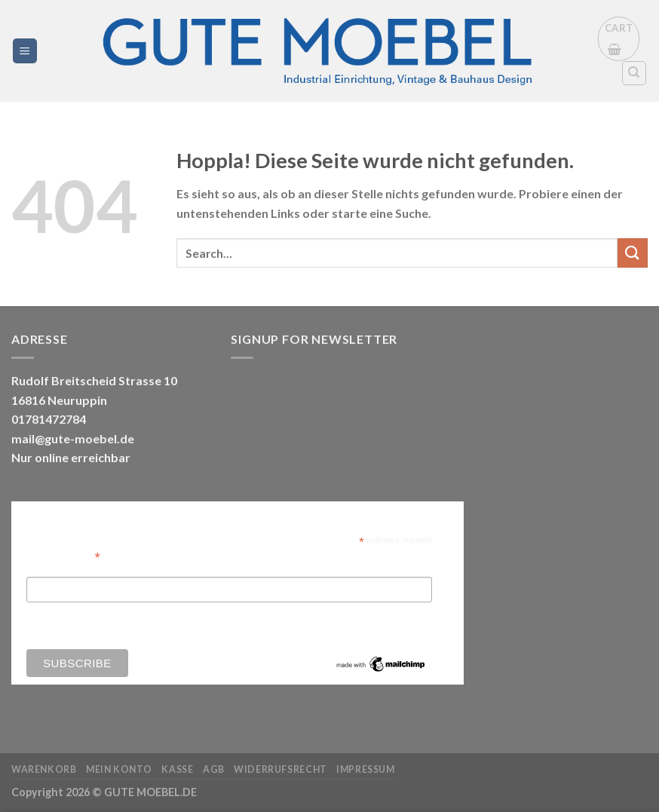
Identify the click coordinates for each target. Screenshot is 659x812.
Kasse (177, 769)
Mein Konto (119, 769)
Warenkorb (44, 769)
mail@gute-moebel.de (73, 438)
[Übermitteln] (633, 253)
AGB (214, 769)
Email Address (63, 556)
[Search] (634, 73)
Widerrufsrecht (280, 769)
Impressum (366, 769)
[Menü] (25, 51)
